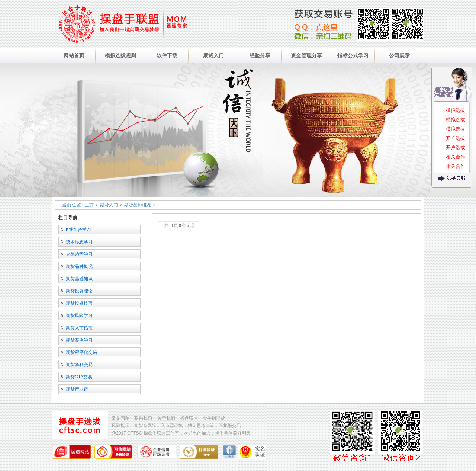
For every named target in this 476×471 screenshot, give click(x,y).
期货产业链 (77, 389)
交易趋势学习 (79, 254)
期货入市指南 (79, 328)
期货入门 (109, 205)
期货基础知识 (79, 279)
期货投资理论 (79, 291)
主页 (89, 205)
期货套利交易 (79, 365)
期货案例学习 (79, 340)
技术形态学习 (79, 242)
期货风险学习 (79, 315)
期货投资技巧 (79, 303)
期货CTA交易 (79, 377)
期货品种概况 (138, 205)
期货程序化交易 (81, 352)
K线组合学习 (78, 230)
